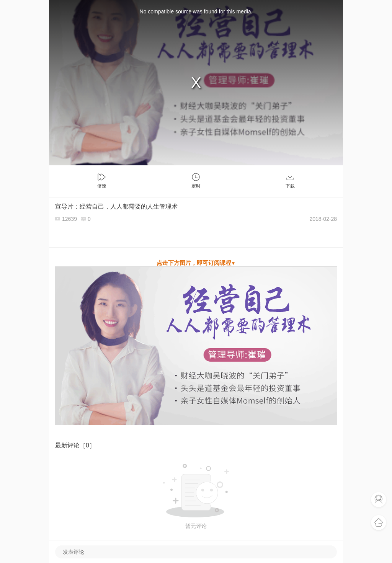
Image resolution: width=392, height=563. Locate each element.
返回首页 (379, 523)
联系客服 (379, 500)
